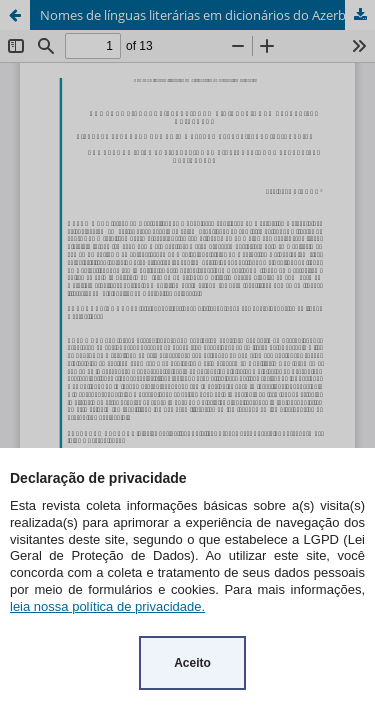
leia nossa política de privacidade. (107, 606)
